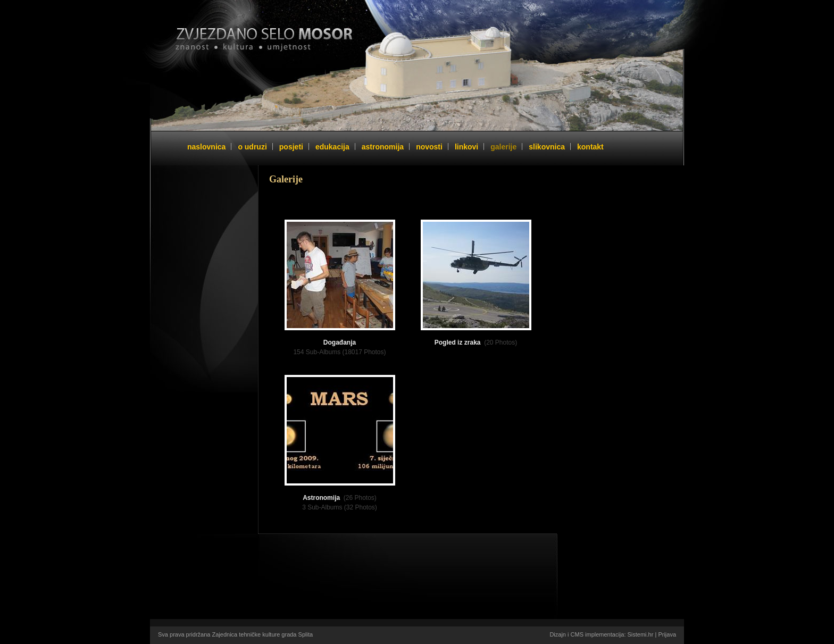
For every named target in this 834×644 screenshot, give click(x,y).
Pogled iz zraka (458, 342)
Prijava (667, 634)
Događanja (340, 342)
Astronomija (321, 498)
